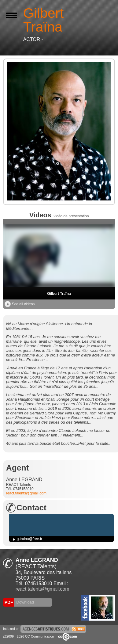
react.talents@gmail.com (26, 493)
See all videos (20, 304)
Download (25, 602)
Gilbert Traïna (59, 294)
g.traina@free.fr (30, 539)
